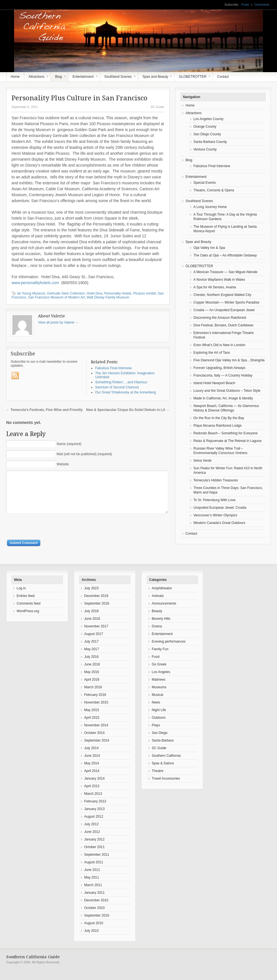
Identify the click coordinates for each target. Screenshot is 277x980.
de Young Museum (31, 293)
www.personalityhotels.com (36, 283)
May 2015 (92, 718)
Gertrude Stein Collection (66, 293)
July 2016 (91, 665)
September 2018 (97, 612)
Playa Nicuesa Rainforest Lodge (217, 426)
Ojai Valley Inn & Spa (209, 248)
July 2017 (91, 650)
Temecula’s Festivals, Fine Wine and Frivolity (44, 410)
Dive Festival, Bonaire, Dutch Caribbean (223, 325)
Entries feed (26, 604)
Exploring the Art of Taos (212, 353)
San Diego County (207, 134)
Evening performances (169, 650)
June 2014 (92, 764)
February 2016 (95, 703)
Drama (157, 635)
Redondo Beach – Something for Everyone (225, 433)
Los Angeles (161, 680)
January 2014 (94, 787)
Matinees (159, 688)
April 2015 (92, 726)
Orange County (205, 127)
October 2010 (94, 916)
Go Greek (159, 673)
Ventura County (205, 149)
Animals (158, 604)
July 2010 (91, 939)
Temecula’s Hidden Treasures (216, 480)
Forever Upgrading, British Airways (219, 368)
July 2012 (91, 833)
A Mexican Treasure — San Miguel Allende (225, 272)
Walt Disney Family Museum (108, 297)
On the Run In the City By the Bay (219, 418)
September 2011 (97, 863)
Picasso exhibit (144, 293)
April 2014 (92, 779)
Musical (158, 703)
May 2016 (92, 680)
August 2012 (94, 825)
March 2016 (93, 696)
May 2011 (92, 886)
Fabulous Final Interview (212, 166)
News (156, 711)
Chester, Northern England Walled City (222, 295)
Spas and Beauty (156, 78)
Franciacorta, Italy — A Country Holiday (223, 375)
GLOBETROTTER (193, 78)
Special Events (205, 183)
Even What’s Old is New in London (219, 345)
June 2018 (92, 627)
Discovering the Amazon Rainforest (220, 318)
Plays (156, 734)
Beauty (157, 620)
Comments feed (29, 612)
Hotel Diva (94, 293)
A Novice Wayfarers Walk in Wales (219, 280)
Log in (21, 597)
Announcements (164, 612)
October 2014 (94, 741)
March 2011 (93, 893)
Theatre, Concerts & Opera (214, 190)
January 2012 (94, 848)
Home (15, 77)
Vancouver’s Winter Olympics (215, 515)
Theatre (158, 779)
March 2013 (93, 802)
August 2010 (94, 932)
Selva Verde (203, 461)
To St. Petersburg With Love (214, 500)
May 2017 (92, 658)
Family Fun (160, 658)
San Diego (160, 741)
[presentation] (49, 536)
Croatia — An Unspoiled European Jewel (224, 310)
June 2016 (92, 673)
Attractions (37, 78)
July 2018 (91, 620)
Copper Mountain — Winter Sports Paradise (226, 302)
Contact (223, 77)
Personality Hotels (118, 293)
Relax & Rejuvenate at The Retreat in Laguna (227, 441)
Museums (159, 696)
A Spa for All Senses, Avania (215, 287)
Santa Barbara (163, 749)
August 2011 (94, 871)
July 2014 (91, 756)
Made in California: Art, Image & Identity (223, 398)
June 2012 (92, 840)
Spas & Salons (163, 772)
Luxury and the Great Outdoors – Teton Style (227, 391)
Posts (245, 5)
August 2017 (94, 642)
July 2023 (91, 597)
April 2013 (92, 795)
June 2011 (92, 878)
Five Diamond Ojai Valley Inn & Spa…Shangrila (229, 360)
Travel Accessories (166, 787)
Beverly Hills (161, 627)
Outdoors (159, 726)
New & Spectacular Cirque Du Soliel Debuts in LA (128, 410)
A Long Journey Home (210, 207)
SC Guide (157, 107)
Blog (59, 78)
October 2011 (94, 855)
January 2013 (94, 817)
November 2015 (96, 711)
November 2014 (96, 734)
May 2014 (92, 772)
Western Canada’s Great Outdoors (219, 523)
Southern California (166, 764)
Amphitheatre (162, 597)
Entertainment (83, 78)
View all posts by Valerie (58, 322)
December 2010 (96, 909)
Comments (262, 5)
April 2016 (92, 688)
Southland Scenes (118, 78)
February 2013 (95, 810)
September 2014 (97, 749)
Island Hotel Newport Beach (214, 383)
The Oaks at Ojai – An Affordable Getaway (225, 255)
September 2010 (97, 924)
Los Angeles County (208, 119)
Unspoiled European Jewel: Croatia (220, 508)
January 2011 (94, 901)
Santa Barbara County (210, 142)
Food (156, 665)
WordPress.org (28, 620)
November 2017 (96, 635)
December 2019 (96, 604)
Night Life (159, 718)
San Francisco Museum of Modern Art (56, 297)
